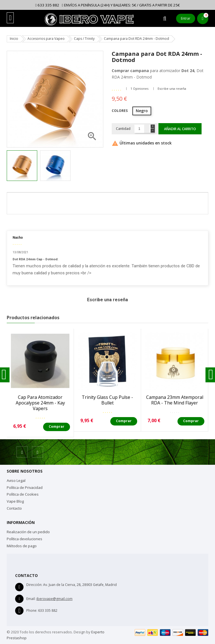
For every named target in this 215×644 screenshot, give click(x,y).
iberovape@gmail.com (54, 599)
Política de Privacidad (25, 487)
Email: (31, 599)
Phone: (32, 610)
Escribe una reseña (172, 88)
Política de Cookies (23, 494)
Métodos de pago (22, 546)
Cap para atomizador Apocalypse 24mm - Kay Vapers (40, 403)
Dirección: (34, 585)
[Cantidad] (139, 129)
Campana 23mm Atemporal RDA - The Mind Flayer (175, 400)
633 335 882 (47, 5)
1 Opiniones (139, 88)
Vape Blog (15, 501)
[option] (22, 166)
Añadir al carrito (180, 129)
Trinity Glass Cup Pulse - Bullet (107, 400)
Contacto (14, 508)
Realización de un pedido (28, 532)
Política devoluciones (24, 539)
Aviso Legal (16, 480)
